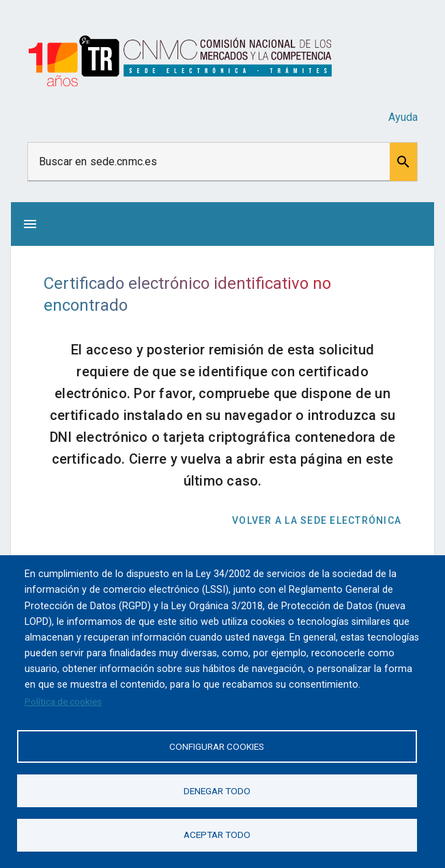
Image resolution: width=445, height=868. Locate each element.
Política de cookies (63, 701)
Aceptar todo (217, 835)
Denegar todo (217, 790)
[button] (403, 162)
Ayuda (403, 117)
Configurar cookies (217, 746)
